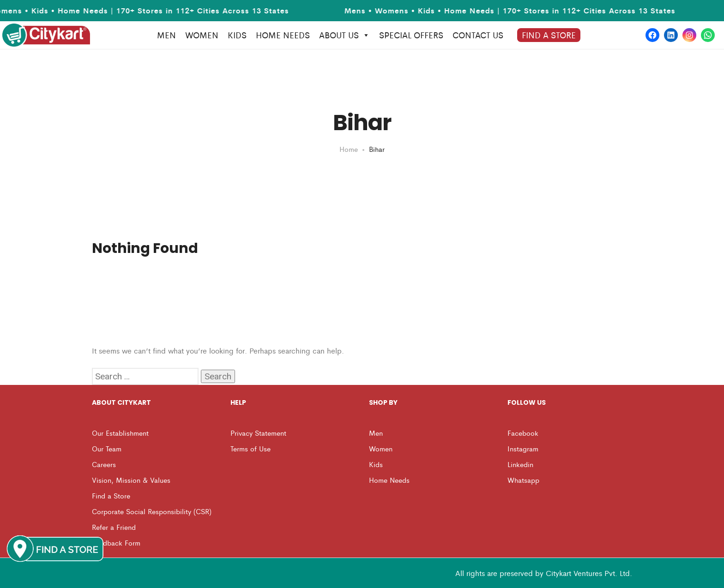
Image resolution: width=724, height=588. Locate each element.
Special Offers (411, 35)
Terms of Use (250, 448)
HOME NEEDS (283, 35)
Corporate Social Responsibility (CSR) (152, 511)
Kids (376, 464)
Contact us (478, 35)
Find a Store (111, 495)
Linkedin (520, 464)
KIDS (237, 35)
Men (376, 433)
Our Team (107, 448)
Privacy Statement (258, 433)
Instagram (523, 448)
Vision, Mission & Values (131, 480)
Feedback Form (116, 543)
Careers (104, 464)
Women (381, 448)
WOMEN (202, 35)
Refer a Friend (114, 527)
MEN (166, 35)
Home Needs (389, 480)
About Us (344, 35)
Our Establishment (120, 433)
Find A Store (549, 35)
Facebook (523, 433)
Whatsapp (523, 480)
